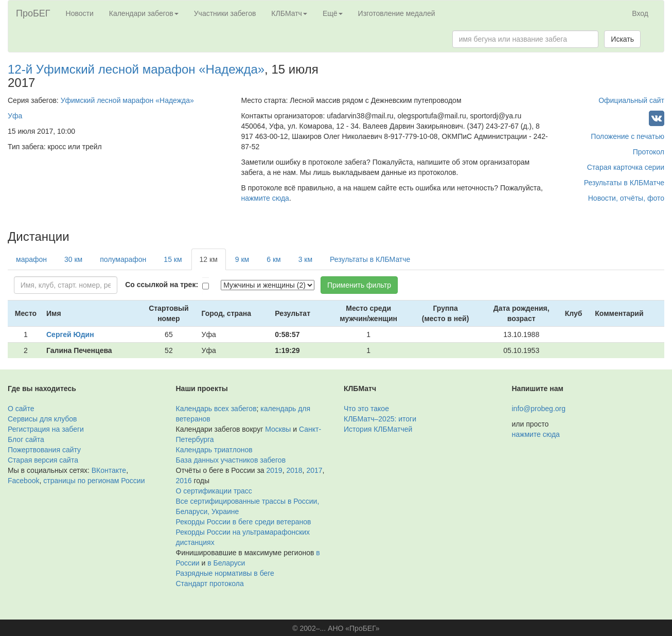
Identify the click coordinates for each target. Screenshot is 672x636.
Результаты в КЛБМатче (624, 183)
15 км (173, 259)
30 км (73, 259)
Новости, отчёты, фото (626, 198)
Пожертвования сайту (44, 450)
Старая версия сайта (43, 460)
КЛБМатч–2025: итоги (380, 419)
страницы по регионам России (94, 481)
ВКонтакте (109, 470)
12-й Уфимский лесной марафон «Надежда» (136, 69)
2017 (314, 470)
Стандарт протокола (210, 584)
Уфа (15, 116)
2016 (184, 481)
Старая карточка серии (626, 167)
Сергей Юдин (70, 334)
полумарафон (123, 259)
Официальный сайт (631, 100)
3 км (305, 259)
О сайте (21, 409)
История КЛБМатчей (378, 429)
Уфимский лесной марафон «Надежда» (127, 100)
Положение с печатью (627, 136)
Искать (622, 39)
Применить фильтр (359, 285)
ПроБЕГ (33, 13)
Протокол (649, 152)
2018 (294, 470)
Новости (80, 13)
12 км (209, 259)
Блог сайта (26, 439)
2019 (275, 470)
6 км (273, 259)
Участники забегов (225, 13)
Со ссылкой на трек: (162, 285)
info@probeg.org (539, 409)
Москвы (278, 429)
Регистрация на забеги (46, 429)
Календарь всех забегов (216, 409)
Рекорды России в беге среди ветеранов (244, 522)
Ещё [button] (333, 13)
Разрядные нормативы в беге (225, 573)
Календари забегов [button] (144, 13)
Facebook (23, 481)
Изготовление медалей (397, 13)
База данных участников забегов (231, 460)
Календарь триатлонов (214, 450)
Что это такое (366, 409)
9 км (242, 259)
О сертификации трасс (214, 491)
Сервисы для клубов (42, 419)
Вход (640, 13)
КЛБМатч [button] (289, 13)
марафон (31, 259)
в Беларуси (226, 563)
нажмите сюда (265, 198)
